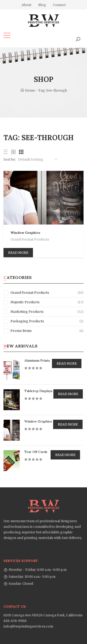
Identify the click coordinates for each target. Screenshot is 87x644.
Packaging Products (24, 321)
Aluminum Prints (37, 360)
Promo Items (18, 331)
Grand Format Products (30, 239)
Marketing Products (23, 312)
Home (28, 90)
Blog (42, 5)
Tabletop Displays (38, 391)
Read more (18, 253)
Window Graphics (25, 233)
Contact (59, 5)
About (26, 5)
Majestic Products (21, 302)
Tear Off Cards (36, 452)
